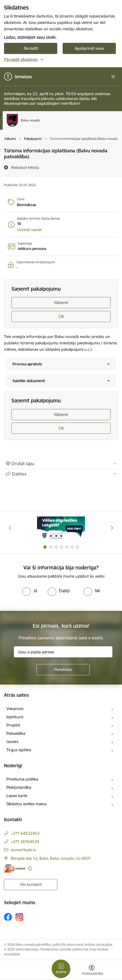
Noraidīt (31, 48)
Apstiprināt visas (89, 48)
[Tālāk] (112, 528)
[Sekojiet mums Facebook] (8, 917)
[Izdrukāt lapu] (61, 464)
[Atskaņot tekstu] (25, 167)
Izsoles (12, 742)
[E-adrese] (15, 868)
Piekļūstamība (19, 787)
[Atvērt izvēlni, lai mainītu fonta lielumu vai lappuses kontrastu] (92, 971)
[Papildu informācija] (30, 868)
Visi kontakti (31, 884)
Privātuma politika (22, 779)
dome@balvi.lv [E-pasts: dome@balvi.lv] (23, 850)
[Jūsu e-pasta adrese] (63, 652)
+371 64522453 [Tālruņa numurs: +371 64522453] (25, 833)
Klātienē (61, 303)
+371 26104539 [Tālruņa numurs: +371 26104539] (25, 842)
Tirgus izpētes (19, 750)
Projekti (13, 725)
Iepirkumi (15, 717)
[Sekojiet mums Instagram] (19, 917)
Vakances (15, 709)
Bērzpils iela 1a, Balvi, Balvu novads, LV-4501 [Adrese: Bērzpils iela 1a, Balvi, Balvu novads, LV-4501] (51, 858)
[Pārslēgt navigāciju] (61, 969)
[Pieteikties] (63, 670)
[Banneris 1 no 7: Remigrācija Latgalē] (61, 528)
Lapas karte (17, 796)
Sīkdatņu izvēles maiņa (27, 804)
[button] (29, 230)
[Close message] (113, 77)
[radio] (30, 591)
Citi (61, 316)
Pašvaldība (16, 733)
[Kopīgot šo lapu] (61, 474)
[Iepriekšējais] (10, 528)
